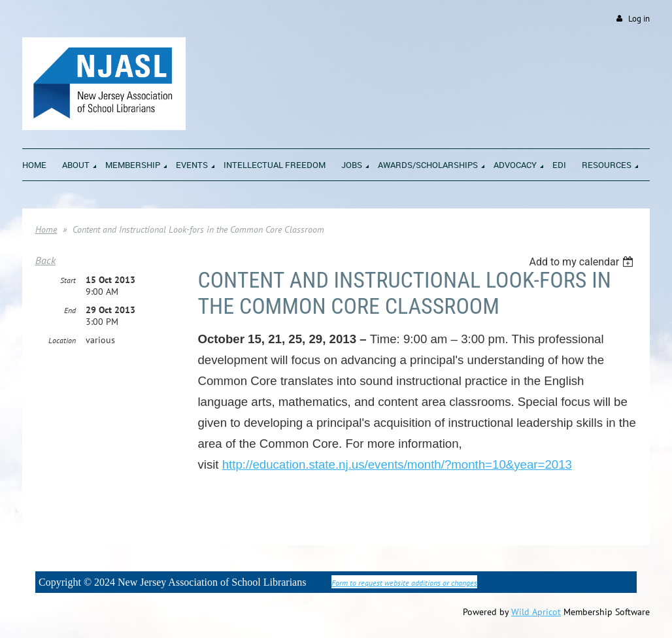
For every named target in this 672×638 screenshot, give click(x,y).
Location (62, 340)
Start (68, 280)
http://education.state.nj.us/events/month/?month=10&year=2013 (397, 464)
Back (45, 260)
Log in (639, 19)
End (70, 310)
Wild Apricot (536, 612)
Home (46, 229)
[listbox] (583, 262)
